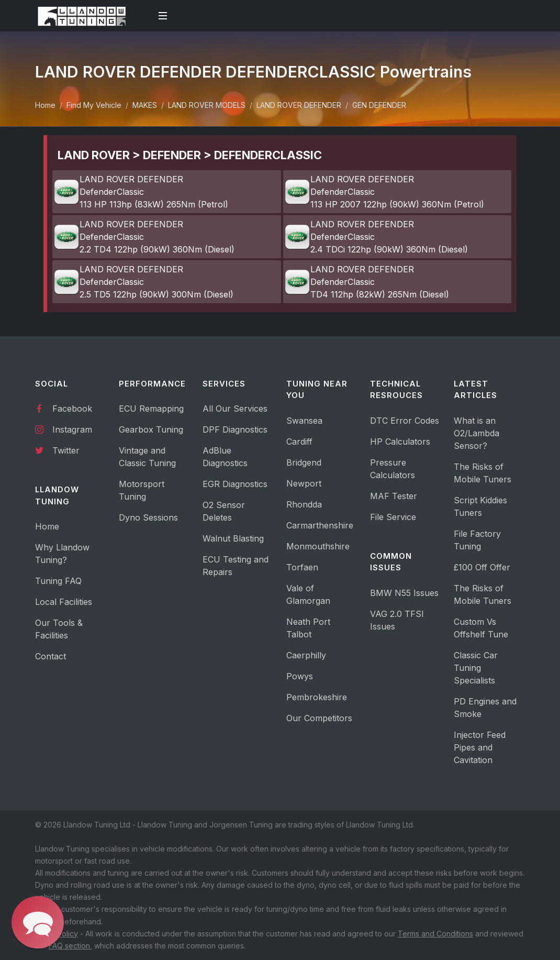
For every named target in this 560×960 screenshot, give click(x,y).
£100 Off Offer (482, 567)
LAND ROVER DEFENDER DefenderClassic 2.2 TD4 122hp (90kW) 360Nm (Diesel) (144, 237)
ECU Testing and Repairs (236, 566)
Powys (300, 676)
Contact (51, 656)
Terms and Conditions (435, 934)
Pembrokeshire (317, 697)
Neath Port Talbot (308, 628)
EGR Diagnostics (235, 484)
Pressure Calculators (393, 469)
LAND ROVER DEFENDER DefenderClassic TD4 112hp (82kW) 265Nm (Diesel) (367, 282)
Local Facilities (64, 602)
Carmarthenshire (320, 525)
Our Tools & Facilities (59, 629)
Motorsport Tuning (142, 490)
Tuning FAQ (58, 581)
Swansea (304, 421)
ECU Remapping (151, 409)
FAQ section (69, 946)
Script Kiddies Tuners (480, 506)
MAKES (145, 105)
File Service (393, 517)
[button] (38, 922)
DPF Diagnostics (235, 429)
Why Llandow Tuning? (62, 554)
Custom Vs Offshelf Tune (481, 628)
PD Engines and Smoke (485, 708)
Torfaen (302, 567)
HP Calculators (400, 442)
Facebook (64, 408)
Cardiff (299, 442)
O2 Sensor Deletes (224, 511)
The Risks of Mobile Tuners (483, 473)
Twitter (57, 450)
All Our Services (235, 409)
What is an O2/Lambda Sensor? (477, 433)
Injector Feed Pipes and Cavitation (480, 747)
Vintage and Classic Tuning (147, 457)
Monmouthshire (318, 546)
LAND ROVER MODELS (207, 105)
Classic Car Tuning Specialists (476, 668)
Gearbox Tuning (151, 429)
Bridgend (304, 462)
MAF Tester (394, 496)
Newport (304, 483)
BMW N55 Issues (404, 593)
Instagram (64, 429)
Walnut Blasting (233, 538)
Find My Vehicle (94, 105)
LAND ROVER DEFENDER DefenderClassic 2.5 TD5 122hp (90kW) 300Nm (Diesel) (143, 282)
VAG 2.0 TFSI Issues (397, 620)
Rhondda (304, 504)
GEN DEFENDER (379, 105)
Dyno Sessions (148, 517)
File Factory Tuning (477, 540)
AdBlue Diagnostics (225, 457)
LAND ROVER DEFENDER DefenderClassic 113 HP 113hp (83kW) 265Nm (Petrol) (141, 192)
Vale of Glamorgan (308, 594)
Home (45, 105)
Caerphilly (306, 655)
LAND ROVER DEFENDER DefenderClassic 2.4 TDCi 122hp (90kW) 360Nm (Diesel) (376, 237)
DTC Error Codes (405, 421)
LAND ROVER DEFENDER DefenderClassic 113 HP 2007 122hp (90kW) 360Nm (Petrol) (384, 192)
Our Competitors (319, 718)
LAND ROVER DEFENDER (299, 105)
